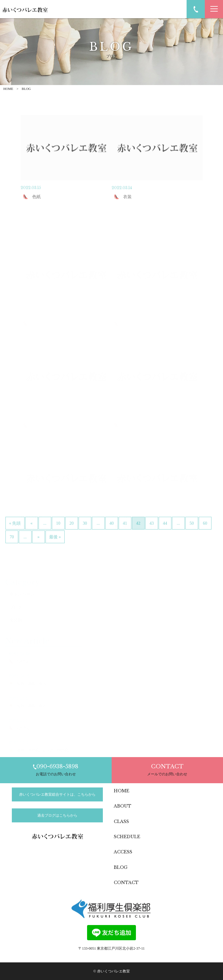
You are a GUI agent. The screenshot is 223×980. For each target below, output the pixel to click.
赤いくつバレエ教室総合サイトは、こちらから (57, 794)
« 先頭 (15, 536)
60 (205, 536)
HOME (8, 89)
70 (12, 550)
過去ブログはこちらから (57, 815)
